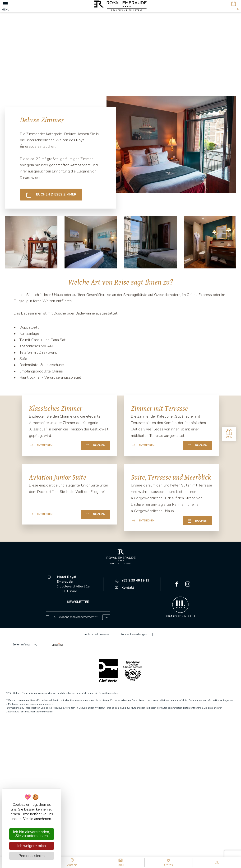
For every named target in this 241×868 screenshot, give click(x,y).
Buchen (95, 445)
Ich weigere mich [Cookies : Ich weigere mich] (32, 846)
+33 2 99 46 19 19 (132, 580)
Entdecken (41, 445)
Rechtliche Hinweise (41, 712)
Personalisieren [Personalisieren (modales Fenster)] (32, 856)
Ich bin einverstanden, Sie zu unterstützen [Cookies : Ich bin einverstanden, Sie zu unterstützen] (32, 834)
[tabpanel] (120, 48)
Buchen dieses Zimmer (51, 195)
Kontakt (124, 588)
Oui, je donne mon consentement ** (75, 617)
